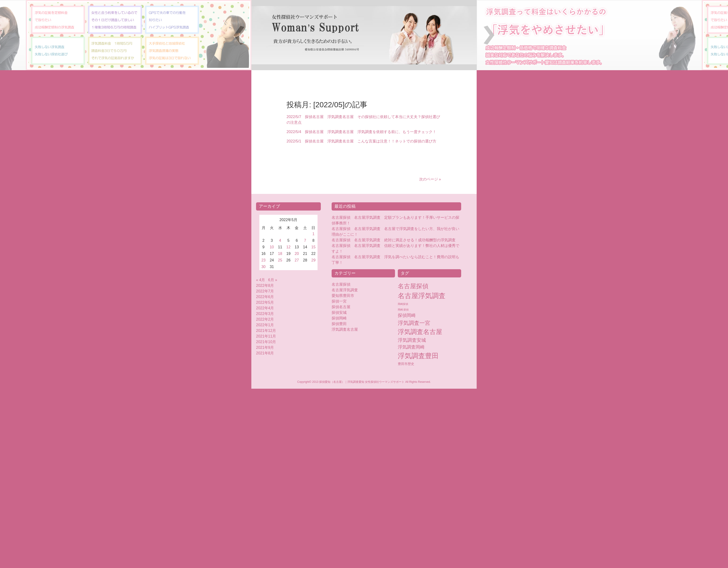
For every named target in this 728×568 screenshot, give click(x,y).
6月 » (273, 280)
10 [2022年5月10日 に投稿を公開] (272, 247)
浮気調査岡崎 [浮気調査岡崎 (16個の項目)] (411, 347)
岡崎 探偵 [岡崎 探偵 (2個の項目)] (403, 310)
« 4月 (261, 280)
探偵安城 (339, 313)
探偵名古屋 (341, 307)
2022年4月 (265, 308)
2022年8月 (265, 286)
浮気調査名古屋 (345, 329)
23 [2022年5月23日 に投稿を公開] (264, 260)
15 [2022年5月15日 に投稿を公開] (314, 247)
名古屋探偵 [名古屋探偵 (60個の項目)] (413, 286)
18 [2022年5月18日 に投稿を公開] (280, 254)
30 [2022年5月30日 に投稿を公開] (264, 267)
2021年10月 (266, 342)
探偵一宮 (339, 301)
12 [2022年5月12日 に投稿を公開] (288, 247)
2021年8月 (265, 353)
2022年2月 (265, 319)
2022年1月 (265, 325)
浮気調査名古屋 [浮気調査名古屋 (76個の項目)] (420, 332)
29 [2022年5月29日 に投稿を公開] (314, 260)
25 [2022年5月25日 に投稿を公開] (280, 260)
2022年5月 (265, 302)
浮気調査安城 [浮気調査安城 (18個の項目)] (412, 340)
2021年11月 (266, 336)
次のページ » (430, 179)
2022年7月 (265, 291)
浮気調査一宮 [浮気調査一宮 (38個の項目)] (414, 323)
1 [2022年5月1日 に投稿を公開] (313, 234)
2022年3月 (265, 314)
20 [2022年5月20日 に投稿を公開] (297, 254)
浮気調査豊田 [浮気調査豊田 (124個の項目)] (418, 356)
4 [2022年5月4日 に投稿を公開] (280, 240)
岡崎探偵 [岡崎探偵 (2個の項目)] (403, 304)
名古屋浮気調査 (345, 290)
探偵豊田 (343, 324)
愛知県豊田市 (343, 296)
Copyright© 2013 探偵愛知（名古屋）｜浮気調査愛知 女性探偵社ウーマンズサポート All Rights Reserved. (364, 382)
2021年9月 (265, 347)
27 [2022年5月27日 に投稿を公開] (297, 260)
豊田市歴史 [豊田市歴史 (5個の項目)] (406, 364)
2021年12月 (266, 331)
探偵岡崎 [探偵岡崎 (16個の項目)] (407, 315)
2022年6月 (265, 297)
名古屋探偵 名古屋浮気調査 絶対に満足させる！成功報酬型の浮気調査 (394, 240)
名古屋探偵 (341, 284)
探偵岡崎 (341, 318)
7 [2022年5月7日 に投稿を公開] (305, 240)
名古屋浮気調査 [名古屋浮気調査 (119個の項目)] (422, 296)
